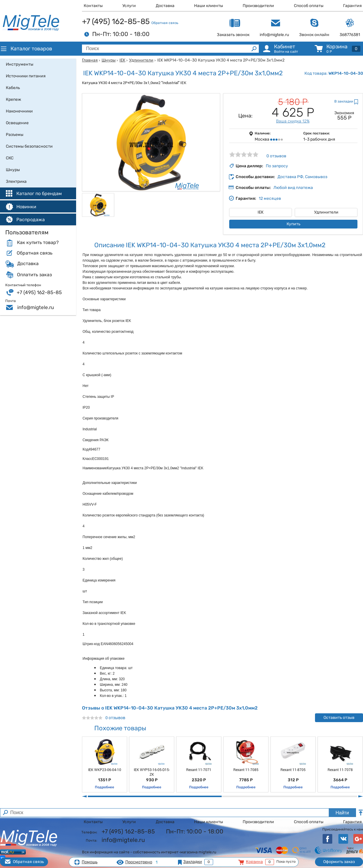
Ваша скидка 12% (293, 121)
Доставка (165, 6)
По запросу (277, 166)
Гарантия (352, 6)
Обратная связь (165, 23)
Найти (342, 813)
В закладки (344, 101)
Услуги (129, 6)
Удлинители (141, 60)
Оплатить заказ (34, 275)
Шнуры (109, 60)
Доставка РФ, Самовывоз (302, 177)
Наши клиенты (209, 6)
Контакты (93, 6)
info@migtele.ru (36, 307)
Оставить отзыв (339, 718)
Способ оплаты (309, 6)
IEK (122, 60)
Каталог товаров (26, 49)
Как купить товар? (38, 243)
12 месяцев (270, 198)
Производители (258, 6)
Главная (90, 60)
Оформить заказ (339, 862)
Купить (293, 224)
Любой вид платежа (293, 188)
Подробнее (105, 787)
